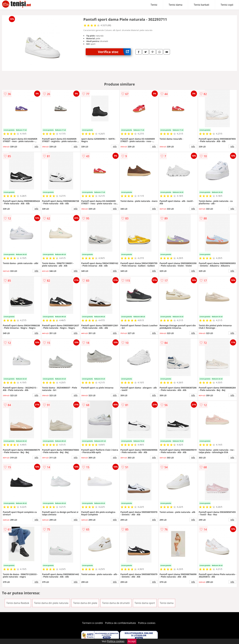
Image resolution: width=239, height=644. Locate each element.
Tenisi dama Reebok (18, 603)
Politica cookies (147, 623)
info (36, 146)
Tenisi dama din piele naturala (51, 603)
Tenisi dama (175, 5)
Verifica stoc (114, 52)
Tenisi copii (227, 5)
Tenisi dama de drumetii (116, 603)
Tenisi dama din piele (85, 603)
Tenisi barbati (201, 5)
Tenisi (154, 5)
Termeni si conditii (93, 623)
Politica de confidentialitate (121, 623)
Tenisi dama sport (145, 603)
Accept (132, 641)
